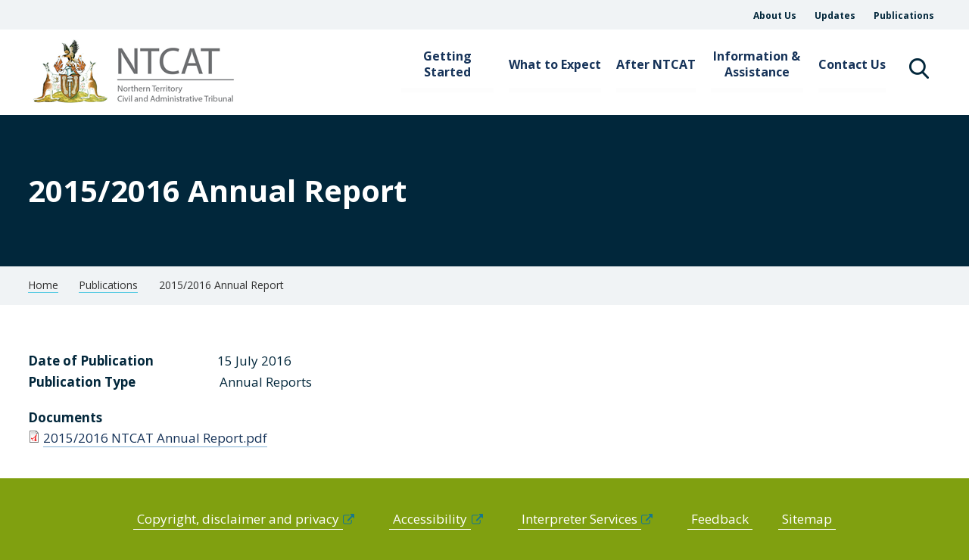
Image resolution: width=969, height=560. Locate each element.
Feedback (720, 519)
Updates (835, 16)
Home (43, 285)
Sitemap (807, 519)
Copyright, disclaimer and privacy (238, 519)
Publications (904, 16)
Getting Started (447, 64)
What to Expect (555, 64)
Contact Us (852, 64)
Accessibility (430, 519)
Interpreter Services (580, 519)
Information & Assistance (757, 64)
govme (136, 72)
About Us (775, 16)
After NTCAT (656, 64)
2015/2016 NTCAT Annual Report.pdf (155, 438)
